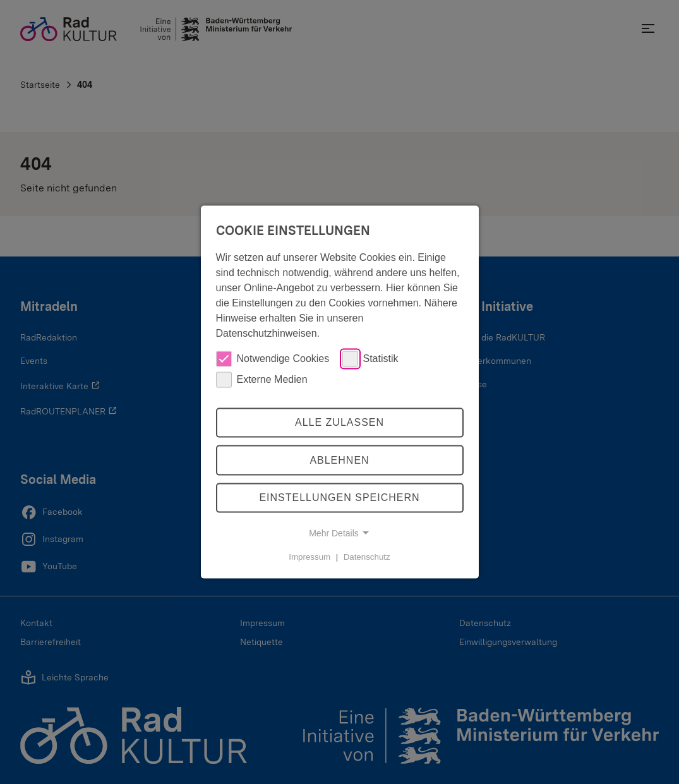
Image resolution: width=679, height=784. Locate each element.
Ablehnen (339, 460)
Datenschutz (367, 557)
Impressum (309, 557)
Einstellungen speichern (339, 498)
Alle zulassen (339, 422)
